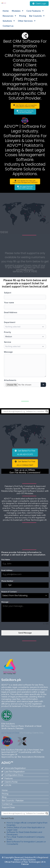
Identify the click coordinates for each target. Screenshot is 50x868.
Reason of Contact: (10, 592)
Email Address (7, 570)
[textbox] (22, 596)
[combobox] (5, 585)
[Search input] (24, 411)
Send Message (25, 633)
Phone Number (8, 581)
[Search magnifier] (47, 411)
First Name (6, 560)
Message (5, 602)
